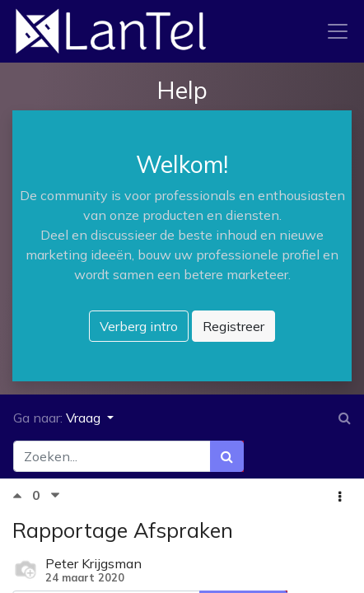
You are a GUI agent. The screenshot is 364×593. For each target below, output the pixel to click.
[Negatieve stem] (55, 495)
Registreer (233, 326)
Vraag (85, 418)
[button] (340, 497)
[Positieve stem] (22, 495)
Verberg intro (139, 326)
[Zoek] (227, 456)
